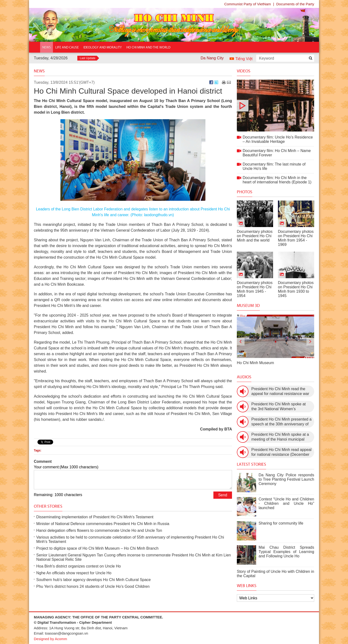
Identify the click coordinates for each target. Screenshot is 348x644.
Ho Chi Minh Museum (255, 363)
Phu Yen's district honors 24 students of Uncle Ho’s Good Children (93, 586)
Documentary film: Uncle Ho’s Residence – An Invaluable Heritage (275, 106)
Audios (244, 377)
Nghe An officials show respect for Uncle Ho (74, 573)
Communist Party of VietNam (248, 4)
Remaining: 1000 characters (58, 495)
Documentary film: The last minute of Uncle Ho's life (274, 166)
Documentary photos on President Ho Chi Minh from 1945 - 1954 (255, 289)
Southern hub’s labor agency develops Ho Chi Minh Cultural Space (94, 580)
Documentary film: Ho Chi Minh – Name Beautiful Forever (277, 153)
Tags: (38, 450)
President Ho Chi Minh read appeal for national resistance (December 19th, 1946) (281, 452)
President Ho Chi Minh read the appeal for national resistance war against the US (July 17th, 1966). (280, 391)
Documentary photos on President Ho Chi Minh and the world (255, 236)
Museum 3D (248, 305)
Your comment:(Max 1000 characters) (66, 467)
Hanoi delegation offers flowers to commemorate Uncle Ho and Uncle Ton (99, 530)
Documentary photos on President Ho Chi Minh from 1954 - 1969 (296, 238)
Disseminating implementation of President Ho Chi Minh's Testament (95, 517)
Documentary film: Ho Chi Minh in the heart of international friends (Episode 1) (277, 180)
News (39, 71)
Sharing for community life (281, 523)
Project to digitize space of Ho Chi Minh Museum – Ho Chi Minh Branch (97, 548)
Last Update (88, 58)
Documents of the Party (295, 4)
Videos (244, 71)
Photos (245, 192)
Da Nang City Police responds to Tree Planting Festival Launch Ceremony (286, 479)
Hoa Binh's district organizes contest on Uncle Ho (79, 566)
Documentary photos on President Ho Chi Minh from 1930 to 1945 (296, 289)
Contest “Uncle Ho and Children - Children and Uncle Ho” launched (286, 503)
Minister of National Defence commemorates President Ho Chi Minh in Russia (103, 524)
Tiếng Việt (244, 59)
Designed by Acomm (51, 639)
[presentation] (241, 342)
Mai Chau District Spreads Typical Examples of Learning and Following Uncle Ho (286, 552)
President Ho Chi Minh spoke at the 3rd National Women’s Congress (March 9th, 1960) (279, 407)
